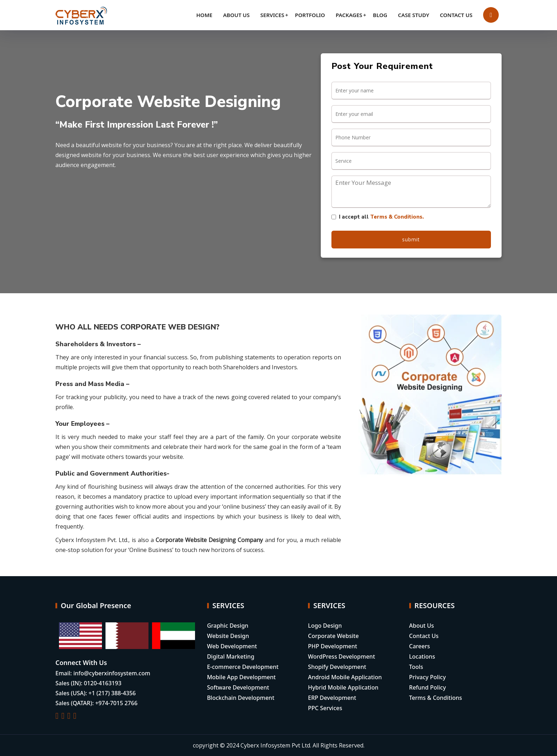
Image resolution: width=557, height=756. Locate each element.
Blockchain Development (241, 698)
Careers (420, 646)
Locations (422, 656)
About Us (422, 626)
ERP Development (332, 698)
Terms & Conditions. (397, 217)
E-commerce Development (243, 667)
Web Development (232, 646)
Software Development (238, 687)
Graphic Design (228, 626)
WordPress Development (342, 656)
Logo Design (325, 626)
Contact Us (424, 636)
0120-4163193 (103, 683)
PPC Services (325, 708)
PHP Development (332, 646)
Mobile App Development (242, 677)
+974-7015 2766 (116, 703)
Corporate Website (333, 636)
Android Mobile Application (345, 677)
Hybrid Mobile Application (343, 687)
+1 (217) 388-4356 (112, 693)
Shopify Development (337, 667)
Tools (416, 667)
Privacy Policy (428, 677)
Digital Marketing (231, 656)
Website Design (228, 636)
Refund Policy (428, 687)
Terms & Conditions (436, 698)
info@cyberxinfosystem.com (112, 673)
